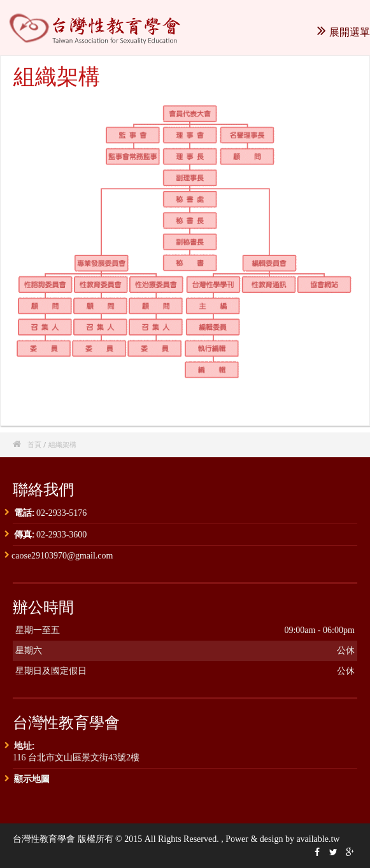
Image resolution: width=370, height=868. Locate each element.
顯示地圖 (32, 779)
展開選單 (344, 32)
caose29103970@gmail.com (62, 556)
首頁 (34, 444)
